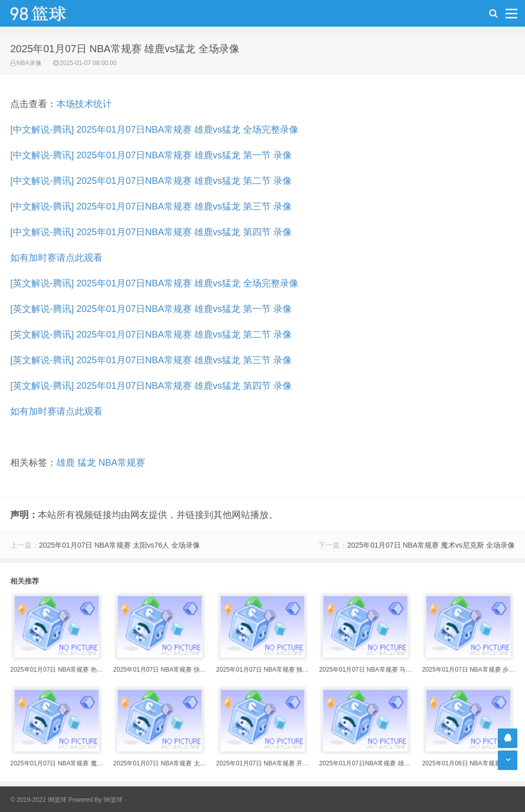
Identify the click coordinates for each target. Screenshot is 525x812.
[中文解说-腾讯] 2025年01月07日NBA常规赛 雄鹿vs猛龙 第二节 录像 (151, 181)
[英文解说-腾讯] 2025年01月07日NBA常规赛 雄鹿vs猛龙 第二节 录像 (151, 335)
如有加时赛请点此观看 (56, 258)
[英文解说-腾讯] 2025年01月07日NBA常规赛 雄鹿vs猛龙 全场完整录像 (154, 283)
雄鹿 (66, 463)
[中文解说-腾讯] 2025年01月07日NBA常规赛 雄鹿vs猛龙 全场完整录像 (154, 130)
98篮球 (113, 800)
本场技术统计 (84, 104)
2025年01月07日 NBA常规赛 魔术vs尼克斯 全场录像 (431, 545)
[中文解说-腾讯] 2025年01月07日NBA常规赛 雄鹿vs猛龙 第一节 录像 (151, 155)
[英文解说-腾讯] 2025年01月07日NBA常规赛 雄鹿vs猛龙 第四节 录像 (151, 386)
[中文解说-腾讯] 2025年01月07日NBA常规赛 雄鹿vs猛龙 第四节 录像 (151, 232)
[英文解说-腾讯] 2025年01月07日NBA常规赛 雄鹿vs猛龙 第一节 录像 (151, 309)
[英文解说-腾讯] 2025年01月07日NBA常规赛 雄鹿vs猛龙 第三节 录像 (151, 360)
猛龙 (87, 463)
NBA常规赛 (122, 463)
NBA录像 (29, 63)
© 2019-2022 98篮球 (38, 800)
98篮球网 (51, 13)
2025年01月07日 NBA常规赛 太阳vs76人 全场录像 (119, 545)
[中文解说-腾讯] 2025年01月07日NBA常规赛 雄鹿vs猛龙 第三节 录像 (151, 206)
